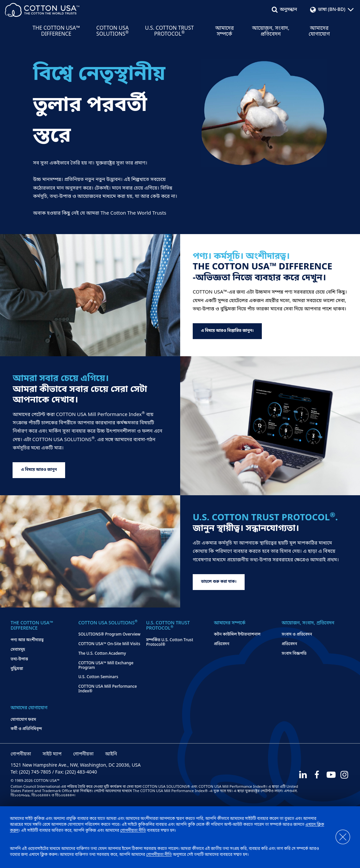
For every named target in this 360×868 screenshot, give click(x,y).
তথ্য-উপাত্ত (19, 660)
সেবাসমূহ (18, 650)
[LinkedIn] (302, 775)
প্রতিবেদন (222, 644)
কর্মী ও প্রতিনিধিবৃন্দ (26, 729)
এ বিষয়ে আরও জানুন (39, 470)
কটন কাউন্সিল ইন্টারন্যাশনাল (237, 635)
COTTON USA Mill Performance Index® (108, 689)
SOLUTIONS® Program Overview (109, 635)
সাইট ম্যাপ (52, 754)
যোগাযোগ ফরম (23, 720)
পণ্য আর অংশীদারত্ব (27, 641)
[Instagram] (345, 775)
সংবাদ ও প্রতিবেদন (297, 635)
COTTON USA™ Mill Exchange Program (106, 666)
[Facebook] (316, 775)
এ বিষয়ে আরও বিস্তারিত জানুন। (227, 331)
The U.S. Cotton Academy (102, 654)
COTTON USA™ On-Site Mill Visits (109, 644)
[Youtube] (331, 775)
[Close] (339, 837)
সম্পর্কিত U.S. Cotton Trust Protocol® (170, 643)
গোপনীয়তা (21, 754)
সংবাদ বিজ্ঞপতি (294, 654)
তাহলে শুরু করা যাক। (219, 582)
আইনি (111, 754)
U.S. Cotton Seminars (98, 677)
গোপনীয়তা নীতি (133, 831)
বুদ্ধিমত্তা (17, 669)
